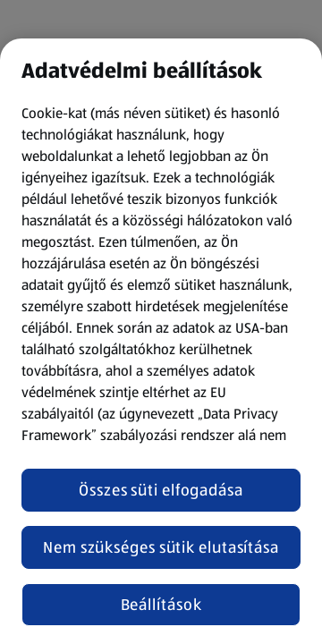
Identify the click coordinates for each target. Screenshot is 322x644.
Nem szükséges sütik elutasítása (161, 547)
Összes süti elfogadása (161, 490)
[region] (161, 341)
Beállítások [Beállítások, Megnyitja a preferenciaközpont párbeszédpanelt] (161, 605)
